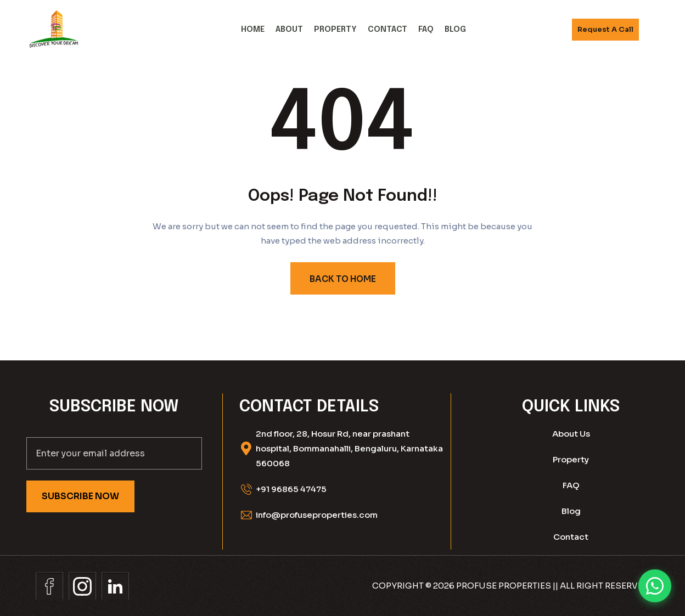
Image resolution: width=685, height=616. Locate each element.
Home (253, 30)
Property (335, 30)
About (289, 30)
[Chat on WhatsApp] (655, 586)
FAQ (426, 30)
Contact (388, 30)
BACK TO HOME (343, 279)
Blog (455, 30)
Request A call (605, 29)
